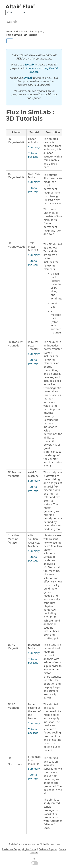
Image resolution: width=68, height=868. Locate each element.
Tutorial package (33, 155)
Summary (34, 147)
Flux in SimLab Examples (29, 32)
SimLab (29, 65)
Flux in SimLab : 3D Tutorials (21, 35)
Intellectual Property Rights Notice (19, 849)
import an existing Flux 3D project (42, 70)
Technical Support (48, 849)
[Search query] (33, 22)
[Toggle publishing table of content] (10, 41)
